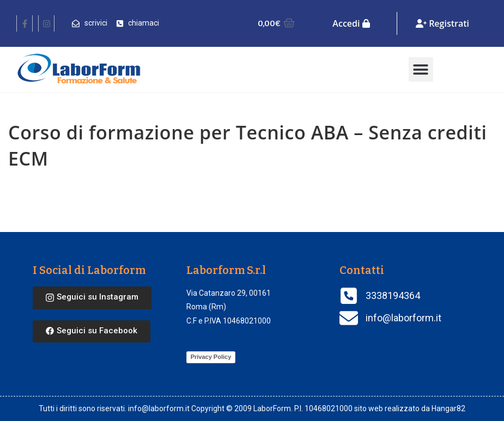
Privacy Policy (211, 357)
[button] (421, 69)
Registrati (442, 23)
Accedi (351, 23)
